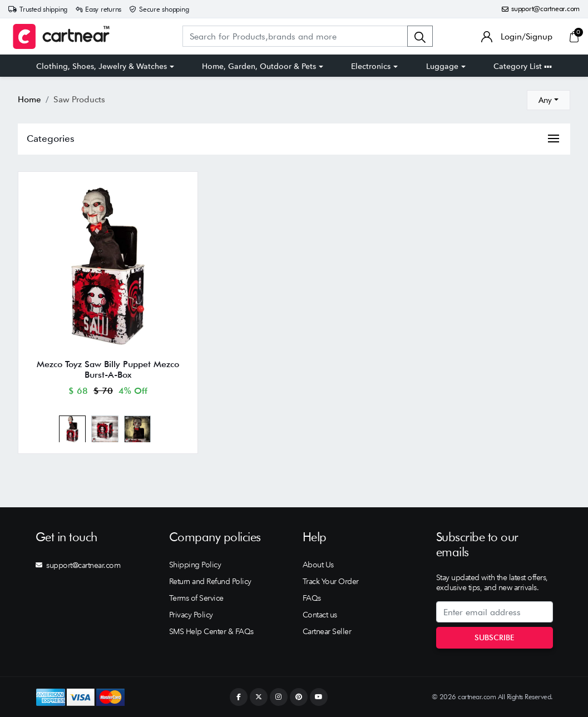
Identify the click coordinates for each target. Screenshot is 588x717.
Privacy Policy (191, 615)
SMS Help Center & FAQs (211, 631)
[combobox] (549, 100)
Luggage (442, 66)
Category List (523, 66)
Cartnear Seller (327, 631)
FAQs (312, 598)
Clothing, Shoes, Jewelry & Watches (102, 66)
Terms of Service (196, 598)
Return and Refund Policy (210, 581)
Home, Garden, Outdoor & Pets (259, 66)
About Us (318, 565)
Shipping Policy (195, 565)
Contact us (320, 615)
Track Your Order (331, 581)
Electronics (371, 66)
